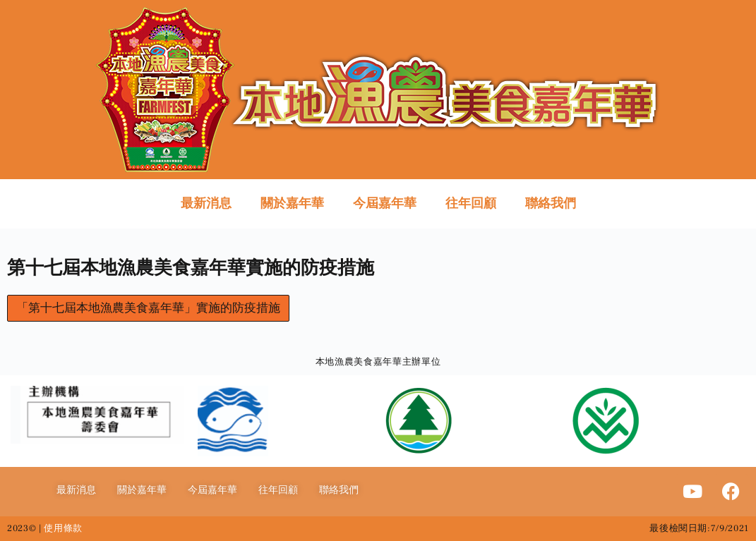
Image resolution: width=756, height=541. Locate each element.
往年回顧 (471, 203)
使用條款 (63, 528)
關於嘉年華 (292, 203)
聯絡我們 (551, 203)
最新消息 (206, 203)
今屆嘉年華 (385, 203)
